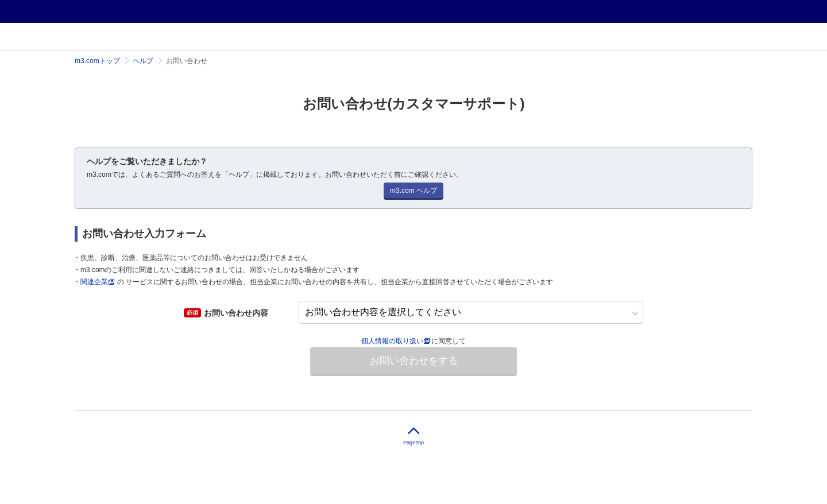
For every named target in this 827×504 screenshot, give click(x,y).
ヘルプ (143, 61)
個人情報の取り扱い (395, 341)
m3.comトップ (97, 61)
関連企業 (94, 282)
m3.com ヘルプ (413, 191)
